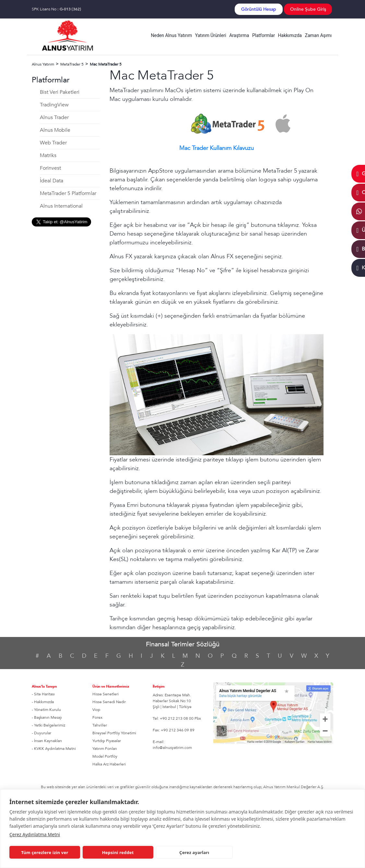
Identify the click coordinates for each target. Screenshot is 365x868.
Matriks (48, 155)
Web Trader (53, 143)
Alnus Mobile (55, 130)
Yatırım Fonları (105, 749)
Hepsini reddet (113, 852)
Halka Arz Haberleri (109, 764)
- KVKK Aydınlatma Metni (54, 749)
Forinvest (50, 168)
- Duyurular (41, 733)
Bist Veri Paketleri (60, 92)
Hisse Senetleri (106, 694)
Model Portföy (105, 756)
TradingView (54, 105)
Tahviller (100, 725)
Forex (97, 717)
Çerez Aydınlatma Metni (35, 834)
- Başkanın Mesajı (47, 717)
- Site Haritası (43, 694)
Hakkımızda (290, 35)
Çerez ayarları (187, 852)
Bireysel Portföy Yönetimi (114, 733)
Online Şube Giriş (308, 9)
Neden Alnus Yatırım (172, 35)
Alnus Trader (54, 117)
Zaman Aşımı (318, 35)
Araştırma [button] (239, 35)
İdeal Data (52, 181)
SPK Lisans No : (56, 9)
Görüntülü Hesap (259, 9)
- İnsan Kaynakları (47, 741)
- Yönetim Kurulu (46, 710)
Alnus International (61, 206)
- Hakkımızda (43, 702)
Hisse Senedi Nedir (109, 702)
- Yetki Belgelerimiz (48, 725)
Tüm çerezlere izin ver (43, 852)
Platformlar (264, 35)
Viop (96, 710)
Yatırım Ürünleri (211, 35)
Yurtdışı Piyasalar (107, 741)
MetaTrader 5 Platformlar (68, 193)
